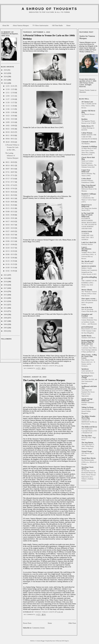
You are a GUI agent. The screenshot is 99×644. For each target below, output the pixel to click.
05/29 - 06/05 (10, 202)
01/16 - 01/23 (10, 264)
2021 (6, 275)
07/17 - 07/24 (10, 179)
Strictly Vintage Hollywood (87, 400)
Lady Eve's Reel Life (89, 242)
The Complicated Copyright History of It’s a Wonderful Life (89, 431)
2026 (6, 70)
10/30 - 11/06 (10, 112)
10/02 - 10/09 (10, 126)
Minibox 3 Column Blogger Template (40, 641)
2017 (6, 288)
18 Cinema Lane (87, 102)
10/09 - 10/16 (10, 122)
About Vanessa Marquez (21, 25)
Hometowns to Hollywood (87, 206)
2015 (6, 295)
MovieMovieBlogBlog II (89, 278)
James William (56, 641)
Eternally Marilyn (87, 244)
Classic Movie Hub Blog (88, 158)
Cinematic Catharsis (89, 142)
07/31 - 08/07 (10, 172)
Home (68, 25)
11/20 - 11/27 (10, 102)
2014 (6, 298)
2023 (6, 80)
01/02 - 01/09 (10, 271)
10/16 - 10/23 (10, 119)
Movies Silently (87, 290)
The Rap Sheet (87, 436)
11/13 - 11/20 (10, 106)
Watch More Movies (89, 458)
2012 (6, 305)
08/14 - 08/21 (10, 165)
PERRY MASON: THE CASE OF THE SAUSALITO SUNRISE (89, 137)
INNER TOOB (87, 232)
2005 (6, 328)
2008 (6, 318)
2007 (6, 321)
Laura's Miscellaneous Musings (86, 249)
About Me (6, 25)
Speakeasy (85, 369)
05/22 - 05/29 (10, 205)
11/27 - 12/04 (10, 99)
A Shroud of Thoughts (49, 9)
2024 (6, 77)
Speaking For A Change (87, 377)
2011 (6, 308)
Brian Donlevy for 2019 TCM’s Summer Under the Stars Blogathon (89, 331)
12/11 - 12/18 (10, 93)
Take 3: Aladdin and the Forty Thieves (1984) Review (89, 106)
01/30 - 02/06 (10, 258)
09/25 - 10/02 (10, 129)
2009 (6, 314)
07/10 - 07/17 (10, 182)
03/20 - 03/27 (10, 235)
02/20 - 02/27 (10, 248)
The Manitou (86, 144)
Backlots (85, 119)
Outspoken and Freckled (87, 315)
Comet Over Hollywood (86, 171)
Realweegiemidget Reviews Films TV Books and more (88, 342)
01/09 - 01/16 (10, 268)
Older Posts (72, 623)
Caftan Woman (87, 133)
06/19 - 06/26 (10, 192)
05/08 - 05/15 (10, 212)
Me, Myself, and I (88, 261)
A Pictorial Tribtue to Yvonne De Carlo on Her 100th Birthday (49, 37)
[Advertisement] (49, 18)
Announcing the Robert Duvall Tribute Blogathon (89, 411)
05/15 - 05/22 (10, 208)
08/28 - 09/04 (10, 142)
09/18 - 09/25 (10, 132)
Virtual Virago (87, 451)
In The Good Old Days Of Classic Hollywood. (88, 215)
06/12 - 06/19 (10, 195)
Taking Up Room (88, 407)
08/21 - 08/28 (10, 162)
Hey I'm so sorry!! (87, 263)
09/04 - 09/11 (10, 139)
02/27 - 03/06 (10, 244)
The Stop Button (87, 443)
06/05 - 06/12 (10, 198)
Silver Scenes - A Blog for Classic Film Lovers (89, 356)
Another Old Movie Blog (88, 112)
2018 (6, 285)
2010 (6, 311)
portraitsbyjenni (87, 327)
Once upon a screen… (89, 299)
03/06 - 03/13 (10, 241)
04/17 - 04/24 (10, 221)
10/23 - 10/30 (10, 116)
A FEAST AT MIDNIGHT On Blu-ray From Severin (89, 422)
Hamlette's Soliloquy (89, 194)
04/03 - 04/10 (10, 228)
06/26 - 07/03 (10, 189)
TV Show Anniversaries (40, 25)
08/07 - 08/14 (10, 169)
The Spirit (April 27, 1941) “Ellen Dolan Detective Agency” (88, 446)
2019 (6, 282)
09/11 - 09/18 (10, 135)
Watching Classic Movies (88, 468)
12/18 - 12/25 (10, 89)
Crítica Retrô (86, 179)
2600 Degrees (65, 641)
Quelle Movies (86, 336)
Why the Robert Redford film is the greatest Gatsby (89, 302)
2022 (6, 83)
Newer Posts (27, 623)
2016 (6, 291)
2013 (6, 301)
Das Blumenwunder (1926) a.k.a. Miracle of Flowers (89, 462)
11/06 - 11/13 (10, 109)
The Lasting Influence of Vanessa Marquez (12, 156)
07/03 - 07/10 (10, 185)
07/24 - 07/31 (10, 175)
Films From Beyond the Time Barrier (88, 186)
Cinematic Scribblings (89, 147)
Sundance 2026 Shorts (88, 338)
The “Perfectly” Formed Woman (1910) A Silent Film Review (89, 294)
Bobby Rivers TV (88, 126)
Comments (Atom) (38, 628)
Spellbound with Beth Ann (89, 387)
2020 (6, 278)
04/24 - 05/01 (10, 218)
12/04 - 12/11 (10, 96)
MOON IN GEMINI (89, 266)
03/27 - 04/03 (10, 231)
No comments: (30, 368)
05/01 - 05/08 (10, 215)
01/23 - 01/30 (10, 261)
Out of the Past (87, 307)
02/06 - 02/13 (10, 254)
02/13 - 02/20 (10, 251)
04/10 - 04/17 (10, 225)
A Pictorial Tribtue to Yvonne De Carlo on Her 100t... (12, 147)
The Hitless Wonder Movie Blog (88, 417)
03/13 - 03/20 (10, 238)
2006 (6, 324)
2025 (6, 73)
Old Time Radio (57, 25)
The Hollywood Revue (89, 427)
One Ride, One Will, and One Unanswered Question (89, 381)
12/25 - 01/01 (10, 86)
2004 (6, 331)
